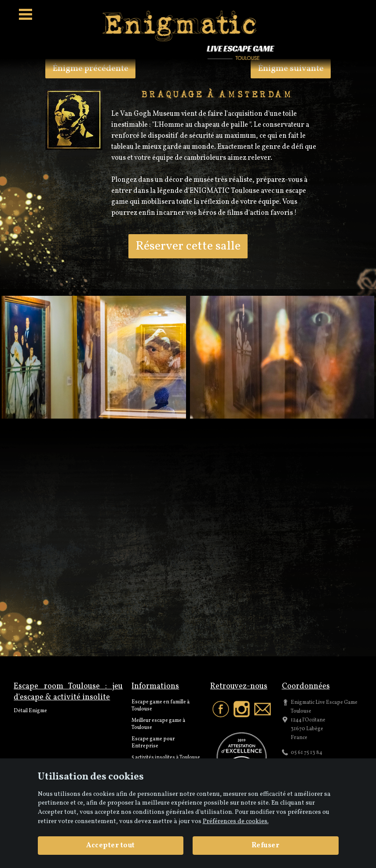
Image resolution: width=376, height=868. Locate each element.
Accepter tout (111, 846)
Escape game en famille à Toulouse (161, 706)
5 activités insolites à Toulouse (166, 758)
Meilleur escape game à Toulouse (158, 724)
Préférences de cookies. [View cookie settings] (236, 821)
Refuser (266, 846)
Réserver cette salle (188, 246)
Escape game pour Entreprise (153, 743)
